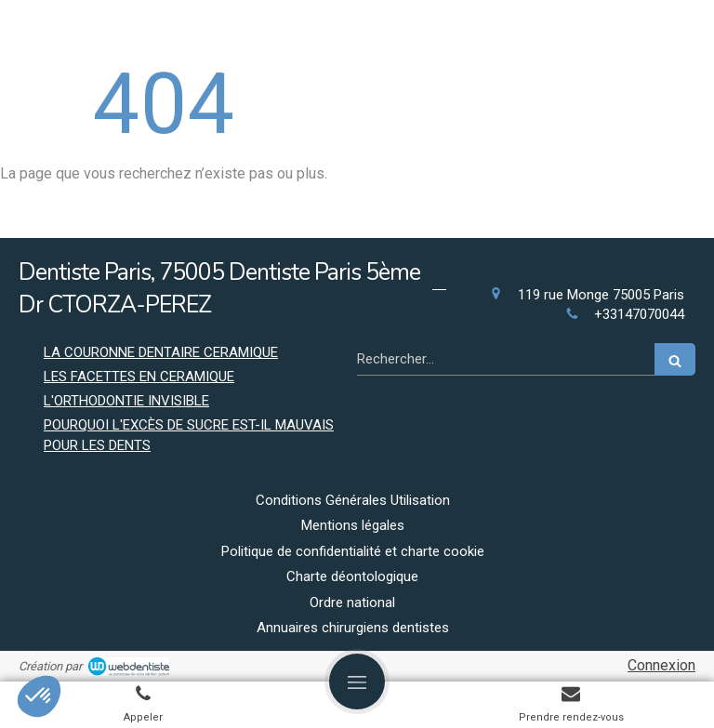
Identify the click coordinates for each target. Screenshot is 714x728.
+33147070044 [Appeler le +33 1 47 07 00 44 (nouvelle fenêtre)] (639, 314)
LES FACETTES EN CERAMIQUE (139, 377)
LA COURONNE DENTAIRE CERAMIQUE (161, 352)
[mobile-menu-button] (357, 682)
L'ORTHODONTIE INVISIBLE (126, 401)
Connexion (661, 665)
